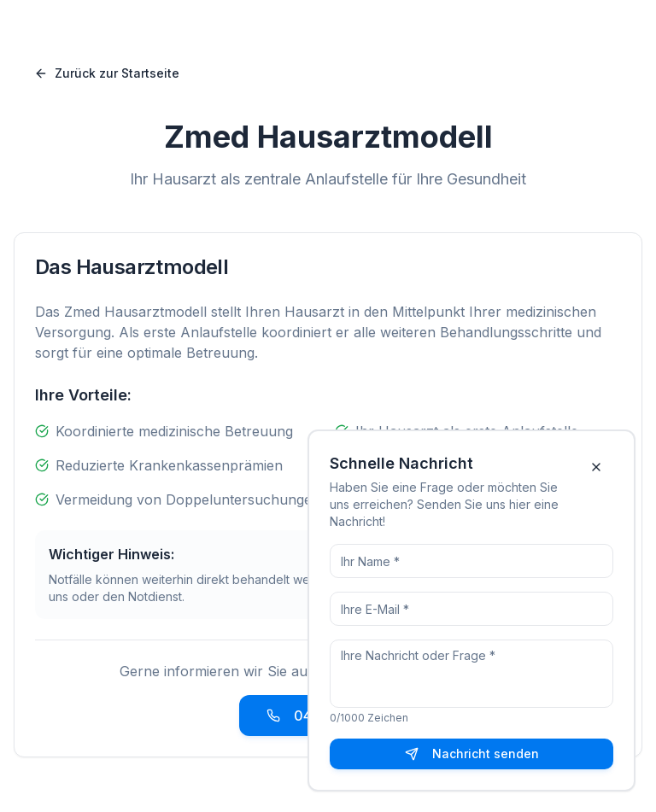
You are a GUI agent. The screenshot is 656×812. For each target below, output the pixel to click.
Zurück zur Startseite (107, 73)
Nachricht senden (472, 754)
